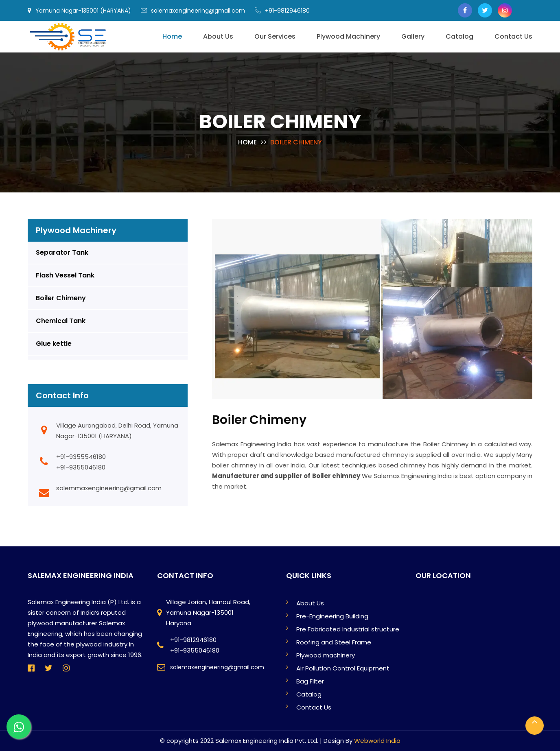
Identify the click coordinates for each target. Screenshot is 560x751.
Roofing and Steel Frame (334, 642)
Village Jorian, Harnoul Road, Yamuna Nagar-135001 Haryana (208, 612)
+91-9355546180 (81, 457)
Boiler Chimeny (61, 298)
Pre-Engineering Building (332, 616)
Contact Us (314, 707)
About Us (310, 603)
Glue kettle (54, 344)
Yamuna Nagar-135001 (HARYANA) (79, 11)
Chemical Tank (61, 321)
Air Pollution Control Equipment (343, 668)
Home (247, 142)
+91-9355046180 (81, 467)
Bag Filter (310, 681)
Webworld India (377, 741)
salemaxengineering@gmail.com (193, 11)
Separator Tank (62, 252)
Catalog (309, 694)
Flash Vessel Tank (65, 275)
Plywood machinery (326, 655)
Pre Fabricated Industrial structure (348, 629)
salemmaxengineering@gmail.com (109, 488)
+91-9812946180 (282, 11)
